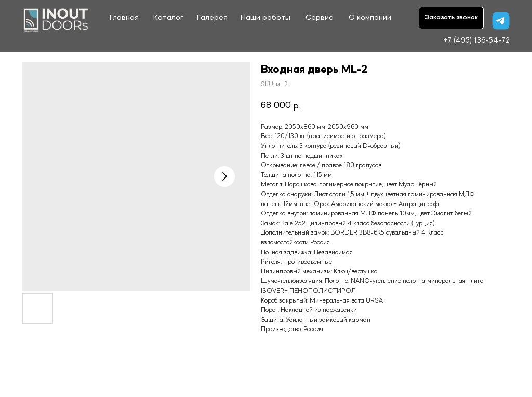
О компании (370, 18)
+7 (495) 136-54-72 (476, 40)
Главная (124, 18)
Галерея (212, 18)
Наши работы (265, 18)
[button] (451, 18)
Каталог (168, 18)
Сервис (319, 18)
